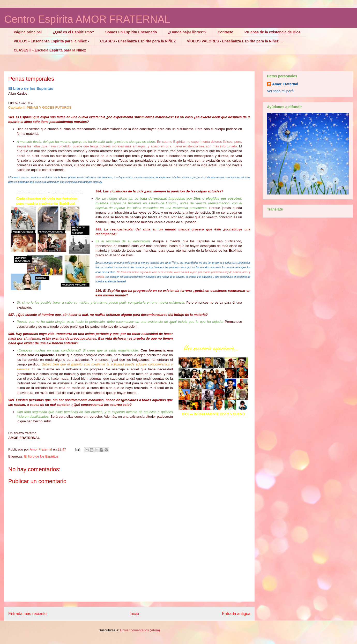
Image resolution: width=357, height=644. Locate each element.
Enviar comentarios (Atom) (140, 630)
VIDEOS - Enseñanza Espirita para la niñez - (51, 41)
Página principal (28, 32)
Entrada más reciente (27, 614)
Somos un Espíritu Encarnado (131, 32)
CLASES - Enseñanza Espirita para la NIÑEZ (138, 41)
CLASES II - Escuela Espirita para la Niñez (50, 50)
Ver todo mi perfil (281, 91)
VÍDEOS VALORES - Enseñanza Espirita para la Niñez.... (235, 41)
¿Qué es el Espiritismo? (73, 32)
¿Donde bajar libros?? (187, 32)
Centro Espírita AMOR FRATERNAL (87, 19)
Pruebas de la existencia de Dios (273, 32)
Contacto (225, 32)
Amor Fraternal (285, 84)
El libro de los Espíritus (41, 456)
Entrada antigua (236, 614)
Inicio (134, 614)
